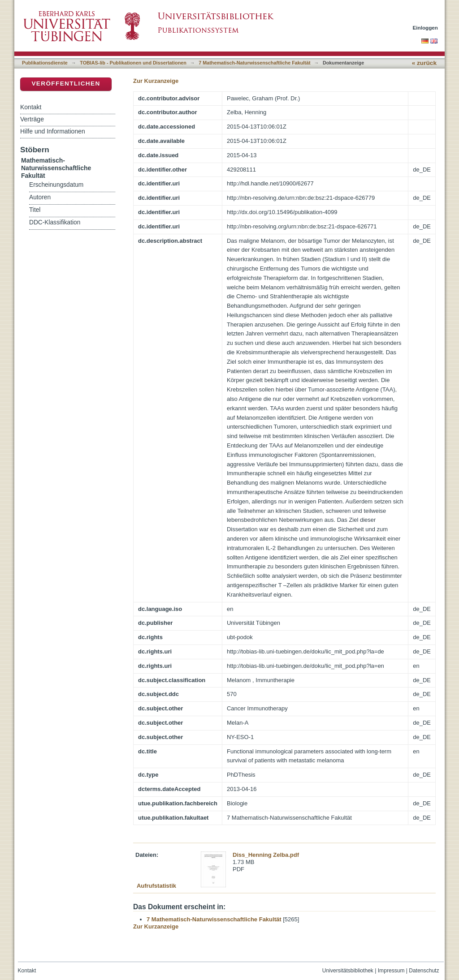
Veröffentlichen (66, 84)
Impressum (391, 971)
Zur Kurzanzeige (156, 81)
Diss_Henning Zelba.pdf (266, 855)
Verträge (32, 119)
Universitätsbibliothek (348, 971)
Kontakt (31, 107)
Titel (35, 210)
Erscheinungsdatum (56, 185)
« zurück (424, 63)
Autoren (40, 197)
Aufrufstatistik (156, 886)
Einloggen (426, 28)
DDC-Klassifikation (55, 222)
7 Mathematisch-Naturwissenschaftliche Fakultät (254, 63)
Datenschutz (424, 971)
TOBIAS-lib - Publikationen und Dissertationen (133, 63)
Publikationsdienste (45, 63)
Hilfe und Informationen (53, 131)
